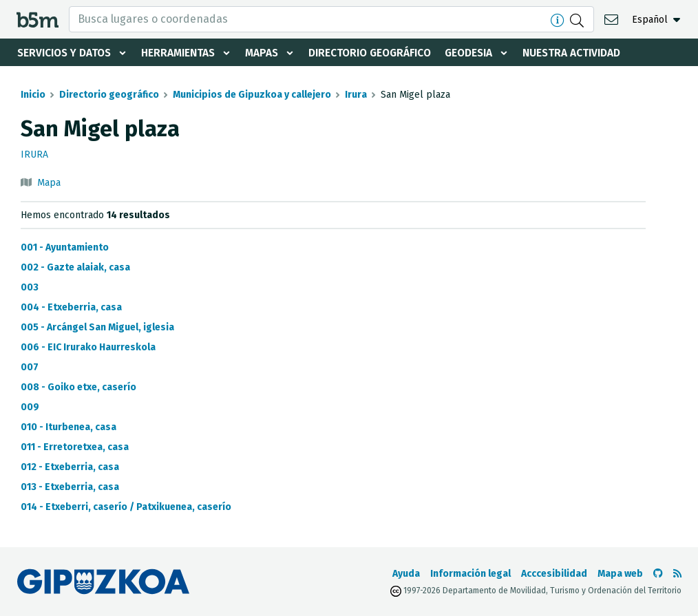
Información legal (470, 574)
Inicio (33, 95)
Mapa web (620, 574)
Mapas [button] (271, 53)
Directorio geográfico (382, 53)
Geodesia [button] (486, 53)
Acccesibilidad (554, 574)
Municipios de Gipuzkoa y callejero (252, 95)
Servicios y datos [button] (66, 53)
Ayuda (406, 574)
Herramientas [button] (184, 53)
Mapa (49, 183)
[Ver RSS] (677, 574)
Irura (356, 95)
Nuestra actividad (591, 53)
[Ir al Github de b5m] (658, 574)
